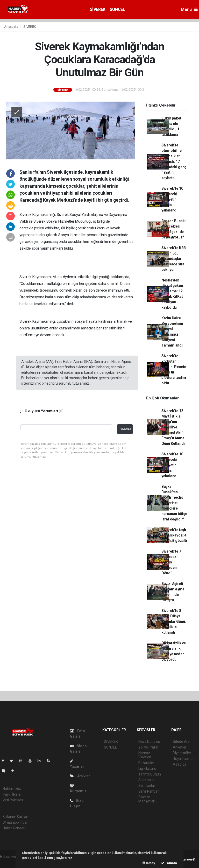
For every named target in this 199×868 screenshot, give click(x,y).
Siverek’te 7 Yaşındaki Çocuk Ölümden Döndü (171, 562)
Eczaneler (146, 763)
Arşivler (80, 776)
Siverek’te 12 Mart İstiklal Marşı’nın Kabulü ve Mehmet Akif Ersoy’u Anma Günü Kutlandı (173, 427)
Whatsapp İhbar (15, 822)
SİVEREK (98, 9)
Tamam (169, 863)
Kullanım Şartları (15, 817)
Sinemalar (147, 780)
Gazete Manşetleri (147, 799)
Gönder (125, 429)
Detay (149, 863)
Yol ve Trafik (148, 747)
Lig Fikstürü (147, 768)
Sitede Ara (181, 742)
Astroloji (179, 764)
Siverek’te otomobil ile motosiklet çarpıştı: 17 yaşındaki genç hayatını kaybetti (174, 161)
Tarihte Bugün (150, 774)
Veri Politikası (13, 800)
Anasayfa (11, 27)
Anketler (180, 747)
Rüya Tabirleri (184, 759)
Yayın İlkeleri (12, 794)
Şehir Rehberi (149, 791)
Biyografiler (182, 753)
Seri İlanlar (147, 786)
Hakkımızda (12, 789)
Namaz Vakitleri (145, 755)
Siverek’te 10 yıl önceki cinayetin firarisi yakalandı (172, 199)
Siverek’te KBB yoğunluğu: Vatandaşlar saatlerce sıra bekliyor (174, 259)
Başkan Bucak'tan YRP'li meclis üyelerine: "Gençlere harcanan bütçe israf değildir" (174, 503)
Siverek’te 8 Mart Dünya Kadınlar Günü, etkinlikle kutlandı (174, 622)
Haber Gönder (14, 828)
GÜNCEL (117, 9)
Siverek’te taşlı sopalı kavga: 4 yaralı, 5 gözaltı (174, 535)
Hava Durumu (149, 742)
